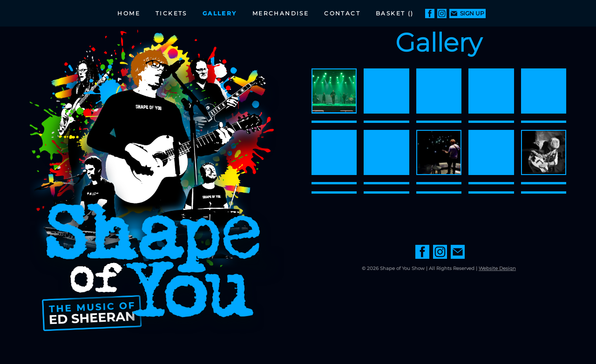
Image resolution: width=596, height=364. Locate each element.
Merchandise (281, 13)
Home (129, 13)
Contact (342, 13)
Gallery (220, 13)
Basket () (395, 13)
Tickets (171, 13)
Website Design (497, 268)
